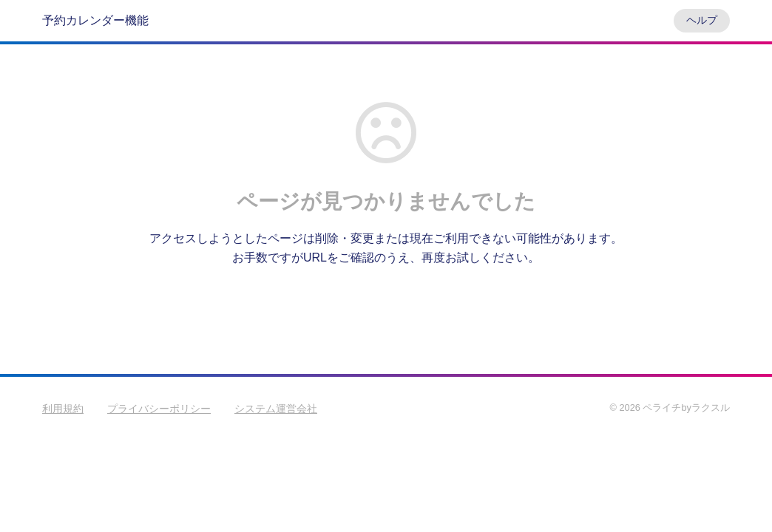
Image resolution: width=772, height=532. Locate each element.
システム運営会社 (276, 409)
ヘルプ (702, 20)
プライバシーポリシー (159, 409)
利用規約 (63, 409)
